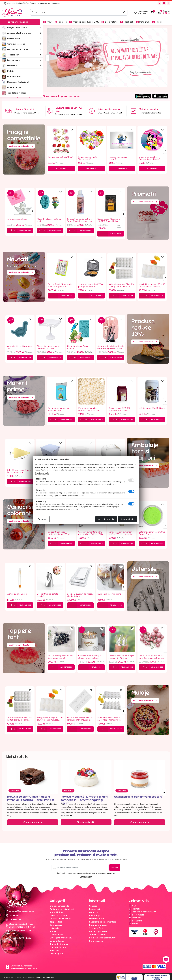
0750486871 (42, 3)
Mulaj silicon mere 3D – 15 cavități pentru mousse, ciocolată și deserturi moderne (121, 285)
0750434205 (56, 3)
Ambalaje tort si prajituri (62, 909)
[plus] (14, 230)
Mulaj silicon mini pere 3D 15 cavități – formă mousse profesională (110, 719)
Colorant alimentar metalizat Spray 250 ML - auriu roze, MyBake (60, 533)
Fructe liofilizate (58, 947)
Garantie (93, 912)
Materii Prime (56, 912)
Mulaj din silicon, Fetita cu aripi (49, 220)
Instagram (143, 22)
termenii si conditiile (97, 873)
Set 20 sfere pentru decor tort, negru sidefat (60, 657)
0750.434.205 (117, 113)
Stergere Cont (96, 928)
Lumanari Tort (57, 935)
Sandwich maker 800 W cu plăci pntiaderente (91, 285)
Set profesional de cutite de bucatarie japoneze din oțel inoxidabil (111, 347)
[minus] (9, 230)
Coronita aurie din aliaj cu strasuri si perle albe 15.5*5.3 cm (90, 657)
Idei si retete (110, 22)
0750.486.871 (104, 113)
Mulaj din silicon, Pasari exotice (78, 347)
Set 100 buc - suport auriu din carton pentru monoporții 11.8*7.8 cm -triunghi (19, 471)
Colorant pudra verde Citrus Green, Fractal (152, 533)
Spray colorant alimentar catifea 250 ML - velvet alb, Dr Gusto (122, 533)
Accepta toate (128, 519)
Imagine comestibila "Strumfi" (118, 158)
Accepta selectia (106, 519)
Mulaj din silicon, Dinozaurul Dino (19, 347)
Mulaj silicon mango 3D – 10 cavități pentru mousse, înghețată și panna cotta (152, 285)
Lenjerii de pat (57, 941)
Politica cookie (96, 941)
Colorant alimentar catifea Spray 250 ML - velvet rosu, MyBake (80, 220)
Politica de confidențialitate (103, 938)
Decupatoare (56, 925)
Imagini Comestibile (59, 906)
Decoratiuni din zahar (60, 919)
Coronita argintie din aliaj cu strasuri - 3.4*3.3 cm (121, 657)
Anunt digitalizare (98, 931)
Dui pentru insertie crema (109, 594)
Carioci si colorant (58, 915)
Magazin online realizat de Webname (38, 978)
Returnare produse (98, 925)
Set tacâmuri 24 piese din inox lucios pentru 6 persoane (60, 285)
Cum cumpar (95, 915)
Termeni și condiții (98, 935)
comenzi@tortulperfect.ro (150, 113)
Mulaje (53, 931)
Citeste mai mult (33, 822)
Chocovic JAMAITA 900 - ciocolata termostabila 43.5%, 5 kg (120, 409)
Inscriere (115, 867)
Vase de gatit (56, 954)
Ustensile (54, 928)
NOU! (48, 22)
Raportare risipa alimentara (103, 922)
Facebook (127, 22)
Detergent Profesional (61, 938)
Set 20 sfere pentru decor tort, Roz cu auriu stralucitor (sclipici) (152, 657)
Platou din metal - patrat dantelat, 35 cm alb (49, 347)
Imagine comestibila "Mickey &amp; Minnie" (149, 158)
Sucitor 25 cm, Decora (17, 594)
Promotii (61, 22)
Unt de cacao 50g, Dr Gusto (152, 408)
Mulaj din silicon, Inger (17, 219)
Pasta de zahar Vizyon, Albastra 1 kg (59, 409)
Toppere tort (56, 922)
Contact (93, 906)
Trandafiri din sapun (59, 944)
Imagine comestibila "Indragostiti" (88, 158)
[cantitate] (12, 230)
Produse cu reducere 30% (84, 22)
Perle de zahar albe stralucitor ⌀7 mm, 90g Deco (89, 409)
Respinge (42, 519)
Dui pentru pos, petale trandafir (48, 595)
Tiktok (157, 22)
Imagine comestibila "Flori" (61, 157)
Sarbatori (54, 951)
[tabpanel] (61, 150)
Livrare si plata (96, 919)
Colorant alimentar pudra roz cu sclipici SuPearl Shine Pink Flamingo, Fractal (91, 533)
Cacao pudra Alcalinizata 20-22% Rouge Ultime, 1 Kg (109, 220)
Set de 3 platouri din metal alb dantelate (80, 595)
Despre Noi (94, 909)
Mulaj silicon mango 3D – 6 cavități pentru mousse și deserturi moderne (80, 719)
